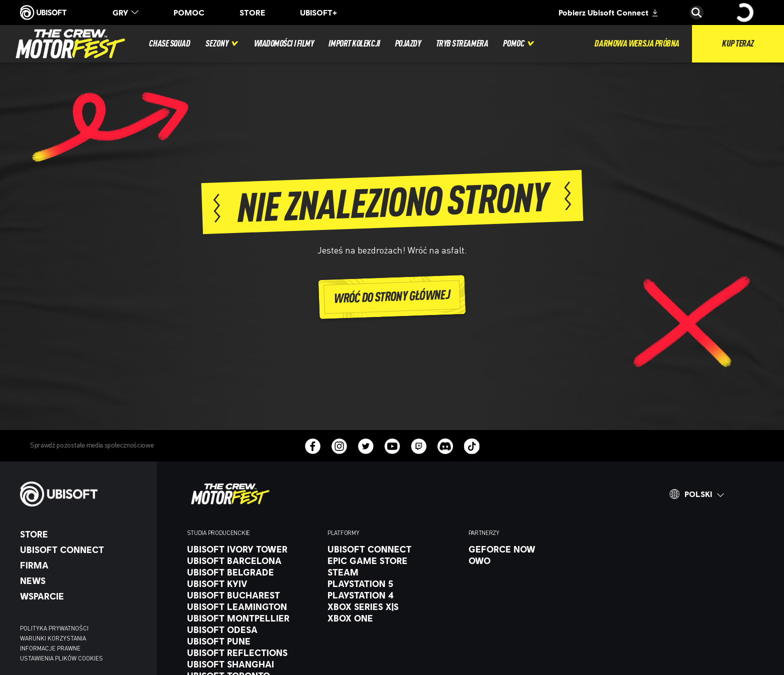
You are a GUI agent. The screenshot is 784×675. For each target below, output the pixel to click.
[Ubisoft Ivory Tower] (252, 549)
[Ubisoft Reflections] (252, 652)
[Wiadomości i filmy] (284, 44)
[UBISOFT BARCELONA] (252, 560)
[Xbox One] (393, 618)
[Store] (83, 534)
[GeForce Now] (534, 549)
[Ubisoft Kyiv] (252, 583)
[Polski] (696, 494)
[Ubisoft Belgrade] (252, 572)
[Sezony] (222, 44)
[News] (83, 580)
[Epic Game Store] (393, 560)
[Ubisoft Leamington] (252, 606)
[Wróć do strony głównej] (392, 296)
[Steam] (393, 572)
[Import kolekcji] (354, 44)
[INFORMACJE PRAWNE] (83, 648)
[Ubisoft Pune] (252, 641)
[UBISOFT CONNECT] (83, 549)
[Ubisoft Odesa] (252, 629)
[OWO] (534, 560)
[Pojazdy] (408, 44)
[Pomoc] (519, 44)
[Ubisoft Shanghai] (252, 664)
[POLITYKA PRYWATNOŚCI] (83, 628)
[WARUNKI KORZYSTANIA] (83, 638)
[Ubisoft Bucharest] (252, 595)
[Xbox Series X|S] (393, 606)
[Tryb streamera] (462, 44)
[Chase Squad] (169, 44)
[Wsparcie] (83, 596)
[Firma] (83, 565)
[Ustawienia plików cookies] (61, 658)
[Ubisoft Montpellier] (252, 618)
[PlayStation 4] (393, 595)
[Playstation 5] (393, 583)
